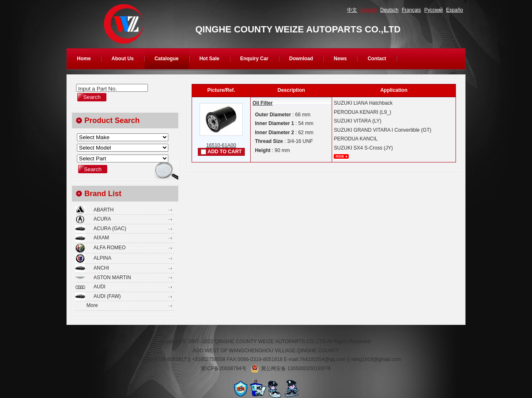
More (92, 305)
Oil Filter (262, 103)
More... (341, 156)
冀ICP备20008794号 (223, 369)
